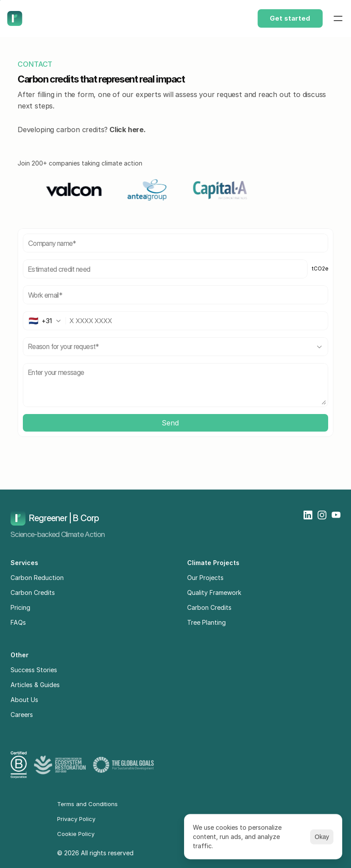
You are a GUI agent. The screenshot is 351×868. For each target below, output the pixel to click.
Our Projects (205, 578)
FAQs (18, 622)
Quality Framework (214, 592)
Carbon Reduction (37, 578)
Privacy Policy (76, 819)
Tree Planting (206, 622)
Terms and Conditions (87, 804)
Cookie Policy (76, 834)
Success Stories (34, 670)
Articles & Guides (35, 685)
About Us (24, 700)
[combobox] (47, 321)
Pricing (20, 607)
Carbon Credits (33, 592)
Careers (22, 715)
